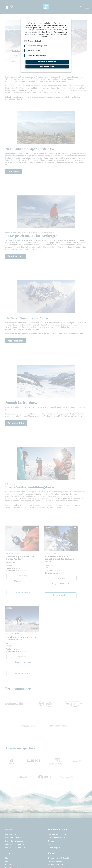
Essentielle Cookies (36, 41)
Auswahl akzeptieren (47, 62)
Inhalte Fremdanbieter (37, 55)
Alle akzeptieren (47, 66)
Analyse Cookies (35, 51)
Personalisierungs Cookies (39, 46)
